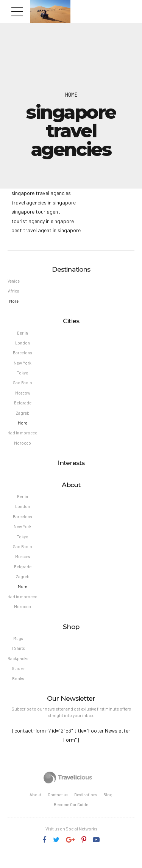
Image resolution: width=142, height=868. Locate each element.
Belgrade (23, 406)
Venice (14, 281)
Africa (14, 292)
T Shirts (18, 658)
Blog (110, 806)
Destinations (86, 806)
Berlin (23, 334)
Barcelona (23, 355)
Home (71, 94)
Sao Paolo (23, 386)
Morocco (23, 448)
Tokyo (23, 375)
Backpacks (18, 669)
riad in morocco (23, 438)
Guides (18, 679)
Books (18, 689)
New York (23, 365)
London (23, 345)
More (14, 302)
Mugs (18, 648)
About (34, 806)
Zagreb (23, 417)
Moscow (23, 396)
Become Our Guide (71, 816)
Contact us (57, 806)
